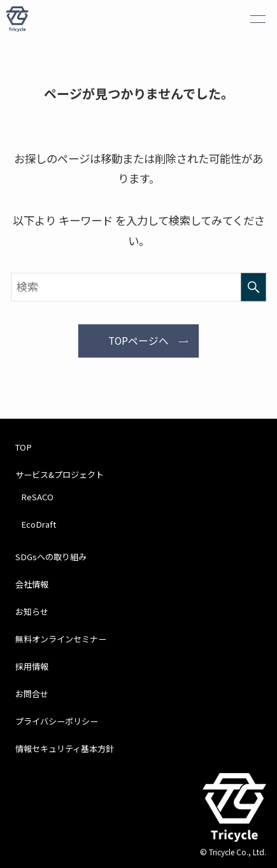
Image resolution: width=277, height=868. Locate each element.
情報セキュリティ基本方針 (65, 749)
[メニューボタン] (258, 19)
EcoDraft (39, 524)
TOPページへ (138, 341)
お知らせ (32, 611)
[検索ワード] (138, 287)
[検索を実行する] (253, 287)
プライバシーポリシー (57, 721)
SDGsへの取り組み (51, 557)
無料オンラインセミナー (61, 639)
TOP (24, 447)
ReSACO (37, 497)
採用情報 (32, 666)
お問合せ (32, 694)
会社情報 (32, 584)
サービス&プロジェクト (60, 474)
